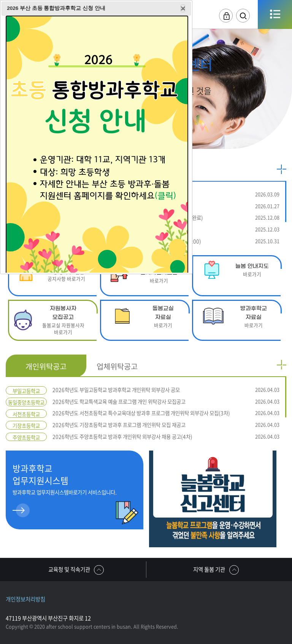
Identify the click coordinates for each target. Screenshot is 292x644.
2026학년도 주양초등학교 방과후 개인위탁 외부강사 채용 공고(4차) (166, 437)
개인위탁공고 (46, 366)
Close (183, 8)
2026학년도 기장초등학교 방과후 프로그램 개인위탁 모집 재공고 (166, 425)
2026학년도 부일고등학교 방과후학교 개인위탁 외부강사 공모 (166, 390)
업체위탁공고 (117, 366)
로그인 (226, 16)
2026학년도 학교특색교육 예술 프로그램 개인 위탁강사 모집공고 (166, 402)
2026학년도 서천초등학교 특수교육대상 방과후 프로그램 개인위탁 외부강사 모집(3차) (166, 413)
